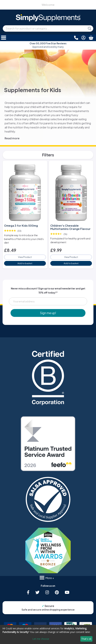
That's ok (86, 639)
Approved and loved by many (48, 45)
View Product (25, 257)
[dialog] (48, 634)
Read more (12, 138)
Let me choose (41, 639)
